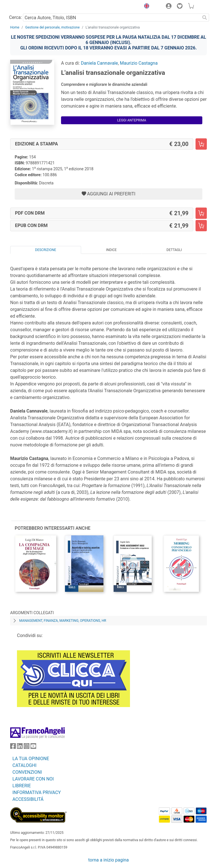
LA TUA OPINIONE (31, 759)
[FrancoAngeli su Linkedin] (20, 747)
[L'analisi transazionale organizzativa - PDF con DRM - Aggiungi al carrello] (201, 213)
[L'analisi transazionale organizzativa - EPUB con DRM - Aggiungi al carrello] (201, 226)
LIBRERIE (22, 786)
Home (15, 27)
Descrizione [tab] (45, 250)
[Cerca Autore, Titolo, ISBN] (111, 18)
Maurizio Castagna (139, 63)
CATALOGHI (24, 765)
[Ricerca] (205, 18)
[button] (145, 7)
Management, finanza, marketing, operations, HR (63, 621)
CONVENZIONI (27, 772)
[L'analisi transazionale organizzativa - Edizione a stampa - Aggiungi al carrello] (201, 144)
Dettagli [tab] (174, 250)
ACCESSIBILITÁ (28, 799)
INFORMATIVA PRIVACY (37, 792)
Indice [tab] (111, 250)
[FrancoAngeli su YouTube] (33, 747)
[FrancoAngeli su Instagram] (27, 747)
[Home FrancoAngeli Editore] (29, 7)
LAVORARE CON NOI (33, 779)
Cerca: (15, 17)
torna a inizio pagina (108, 860)
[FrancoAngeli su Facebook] (13, 747)
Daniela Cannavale (99, 63)
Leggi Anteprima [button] (132, 120)
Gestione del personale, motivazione (52, 27)
